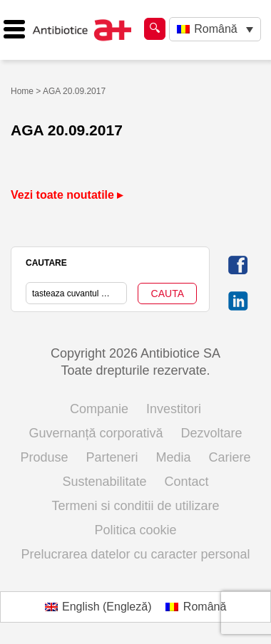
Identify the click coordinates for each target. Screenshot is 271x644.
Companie (99, 409)
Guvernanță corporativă (96, 433)
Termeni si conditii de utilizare (135, 506)
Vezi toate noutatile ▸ (67, 195)
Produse (44, 457)
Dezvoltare (212, 433)
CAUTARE (46, 263)
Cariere (230, 457)
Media (174, 457)
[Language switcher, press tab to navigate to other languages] (215, 30)
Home (22, 91)
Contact (187, 482)
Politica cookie (135, 530)
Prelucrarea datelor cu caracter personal (135, 554)
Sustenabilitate (104, 482)
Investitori (174, 409)
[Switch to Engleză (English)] (98, 607)
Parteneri (112, 457)
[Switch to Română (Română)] (196, 607)
